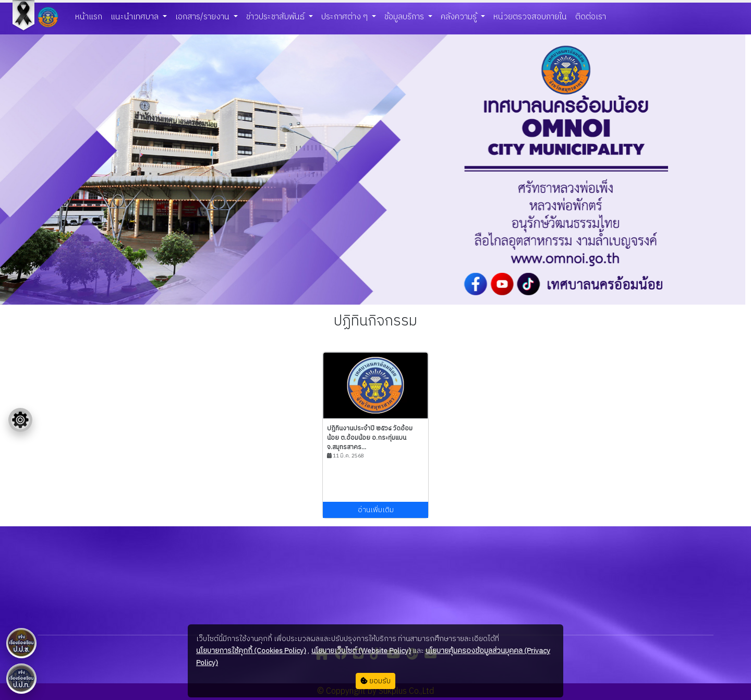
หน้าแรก (89, 17)
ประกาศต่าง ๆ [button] (346, 17)
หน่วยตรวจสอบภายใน (530, 17)
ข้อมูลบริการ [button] (405, 17)
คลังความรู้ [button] (460, 17)
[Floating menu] (20, 420)
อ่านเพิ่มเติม (376, 510)
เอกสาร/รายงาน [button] (203, 17)
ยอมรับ (375, 681)
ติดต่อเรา (591, 17)
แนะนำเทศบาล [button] (136, 17)
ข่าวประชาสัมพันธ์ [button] (276, 17)
